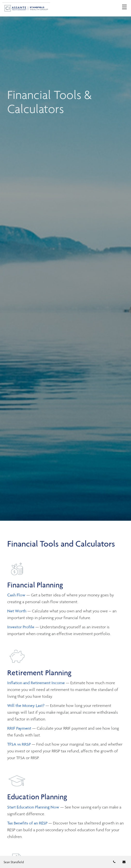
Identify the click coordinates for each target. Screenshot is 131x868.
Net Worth (17, 611)
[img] (65, 260)
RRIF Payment (19, 728)
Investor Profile (21, 627)
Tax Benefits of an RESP (27, 823)
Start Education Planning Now (33, 807)
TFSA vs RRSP (19, 744)
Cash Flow (17, 595)
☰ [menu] (124, 7)
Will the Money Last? (26, 705)
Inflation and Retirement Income (36, 683)
